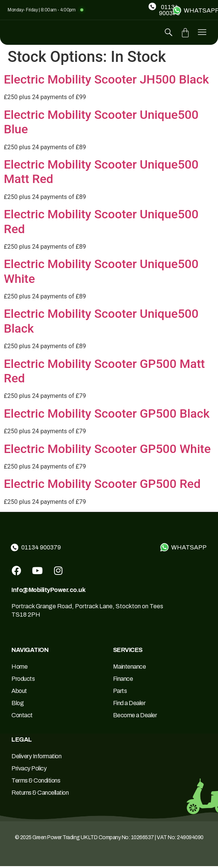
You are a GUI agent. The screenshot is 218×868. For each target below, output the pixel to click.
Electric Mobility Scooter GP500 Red (102, 486)
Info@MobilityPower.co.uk (48, 592)
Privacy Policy (29, 770)
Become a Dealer (135, 717)
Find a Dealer (129, 705)
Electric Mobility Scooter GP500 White (107, 451)
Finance (123, 681)
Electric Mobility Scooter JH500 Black (106, 81)
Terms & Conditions (36, 782)
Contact (22, 717)
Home (19, 668)
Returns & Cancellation (40, 795)
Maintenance (130, 668)
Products (23, 681)
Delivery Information (36, 758)
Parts (120, 693)
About (19, 693)
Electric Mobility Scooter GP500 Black (107, 415)
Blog (18, 705)
